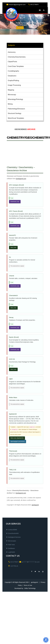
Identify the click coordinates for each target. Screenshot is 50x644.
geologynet (35, 505)
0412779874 (33, 5)
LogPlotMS (11, 552)
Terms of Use (28, 585)
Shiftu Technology (30, 588)
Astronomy (12, 52)
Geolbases (11, 548)
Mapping (11, 90)
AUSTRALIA (13, 566)
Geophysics (12, 76)
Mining (10, 104)
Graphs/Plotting (13, 80)
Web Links (13, 248)
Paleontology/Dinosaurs (16, 109)
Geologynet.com (21, 179)
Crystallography (13, 71)
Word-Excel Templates (16, 118)
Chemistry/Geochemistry (17, 57)
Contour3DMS (13, 530)
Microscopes (12, 541)
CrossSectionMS (13, 533)
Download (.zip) (15, 202)
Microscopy (12, 95)
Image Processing (14, 85)
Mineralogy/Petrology (15, 99)
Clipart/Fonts (12, 62)
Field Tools (11, 545)
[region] (25, 24)
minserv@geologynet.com (16, 5)
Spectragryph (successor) (18, 441)
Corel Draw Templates (16, 66)
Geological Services (14, 537)
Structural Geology (15, 113)
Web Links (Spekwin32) (17, 438)
